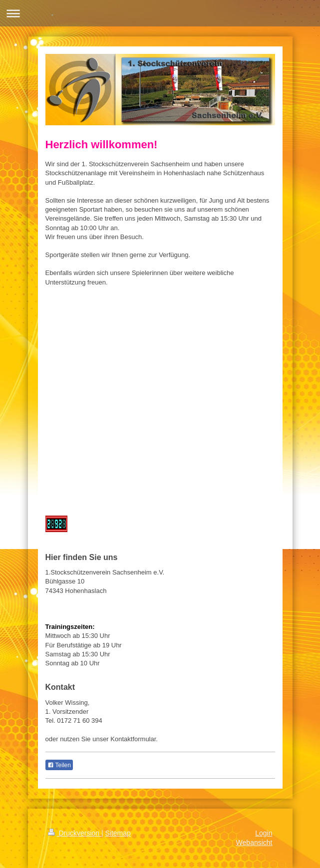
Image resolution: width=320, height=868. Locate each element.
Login (264, 833)
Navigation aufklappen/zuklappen (160, 13)
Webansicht (254, 843)
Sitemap (118, 833)
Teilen (59, 765)
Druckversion (75, 833)
